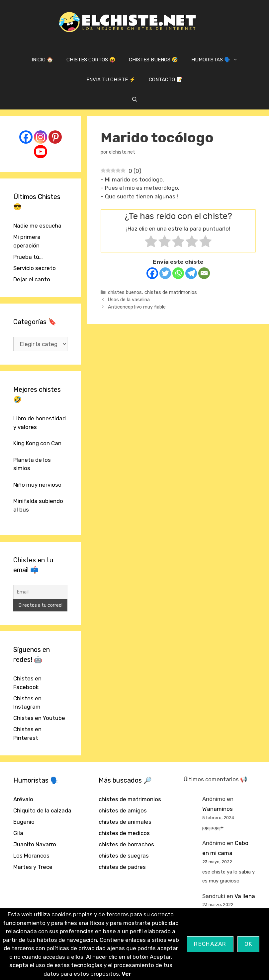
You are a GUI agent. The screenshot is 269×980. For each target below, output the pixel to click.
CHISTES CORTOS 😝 (91, 60)
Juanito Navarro (35, 844)
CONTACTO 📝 (166, 80)
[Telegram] (191, 273)
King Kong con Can (37, 443)
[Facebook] (152, 273)
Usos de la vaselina (129, 300)
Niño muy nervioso (37, 485)
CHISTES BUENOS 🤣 (153, 60)
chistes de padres (122, 867)
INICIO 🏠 (42, 60)
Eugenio (24, 822)
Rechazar (210, 944)
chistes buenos (125, 292)
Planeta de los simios (32, 464)
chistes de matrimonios (171, 292)
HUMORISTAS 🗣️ (218, 60)
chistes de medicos (124, 833)
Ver (127, 974)
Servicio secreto (35, 268)
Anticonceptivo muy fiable (137, 307)
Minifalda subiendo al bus (38, 505)
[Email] (204, 273)
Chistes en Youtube (39, 718)
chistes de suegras (124, 856)
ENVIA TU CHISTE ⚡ (111, 80)
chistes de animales (125, 822)
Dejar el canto (32, 279)
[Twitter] (165, 273)
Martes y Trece (33, 867)
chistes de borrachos (126, 844)
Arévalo (23, 799)
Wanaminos (218, 809)
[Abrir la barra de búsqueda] (134, 100)
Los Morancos (31, 856)
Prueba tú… (28, 257)
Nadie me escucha (37, 226)
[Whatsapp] (178, 273)
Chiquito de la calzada (42, 810)
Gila (18, 833)
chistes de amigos (123, 810)
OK (249, 944)
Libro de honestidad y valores (40, 423)
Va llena (245, 896)
